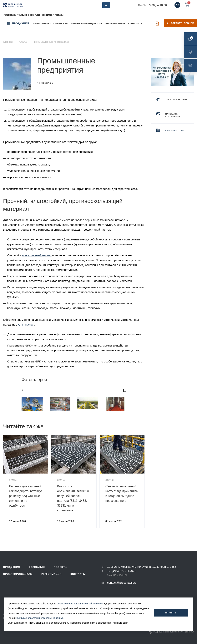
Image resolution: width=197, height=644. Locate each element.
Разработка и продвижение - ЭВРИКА (172, 632)
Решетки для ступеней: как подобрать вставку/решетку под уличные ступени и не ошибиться (26, 496)
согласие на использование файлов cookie (80, 604)
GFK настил (26, 324)
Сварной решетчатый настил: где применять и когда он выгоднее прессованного (122, 494)
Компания (37, 567)
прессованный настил (37, 255)
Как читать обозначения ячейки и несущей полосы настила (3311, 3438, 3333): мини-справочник (73, 498)
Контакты (78, 574)
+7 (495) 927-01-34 (120, 571)
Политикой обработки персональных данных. (40, 618)
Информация (51, 574)
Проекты (61, 567)
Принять (171, 613)
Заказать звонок (181, 23)
